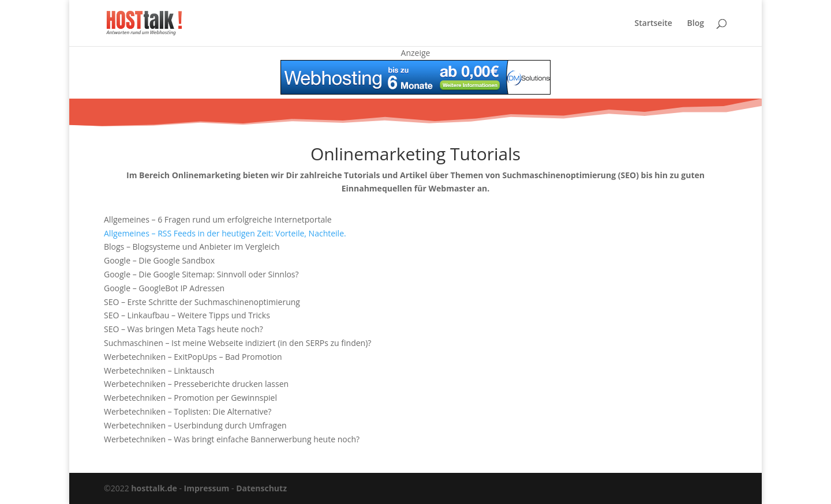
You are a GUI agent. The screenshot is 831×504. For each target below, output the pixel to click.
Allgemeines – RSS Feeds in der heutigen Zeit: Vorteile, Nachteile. (225, 233)
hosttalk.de (154, 488)
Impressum (207, 488)
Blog (696, 24)
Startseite (654, 24)
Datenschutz (261, 488)
